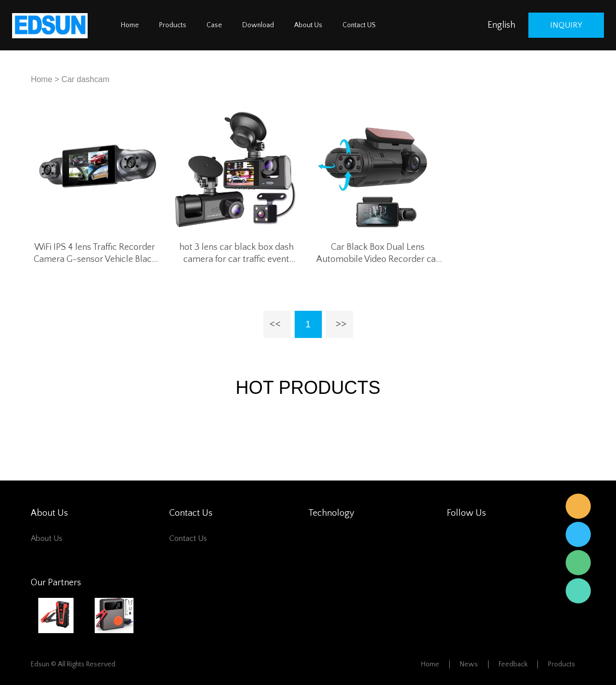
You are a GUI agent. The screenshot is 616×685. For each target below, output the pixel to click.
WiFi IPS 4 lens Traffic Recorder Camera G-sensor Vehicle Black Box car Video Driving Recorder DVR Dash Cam (95, 254)
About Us (308, 25)
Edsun (578, 506)
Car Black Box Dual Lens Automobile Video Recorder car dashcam (378, 254)
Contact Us (188, 538)
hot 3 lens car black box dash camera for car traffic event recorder (236, 254)
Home (130, 25)
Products (173, 25)
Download (258, 25)
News (469, 664)
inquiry (566, 25)
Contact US (359, 25)
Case (214, 25)
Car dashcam (85, 79)
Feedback (513, 664)
